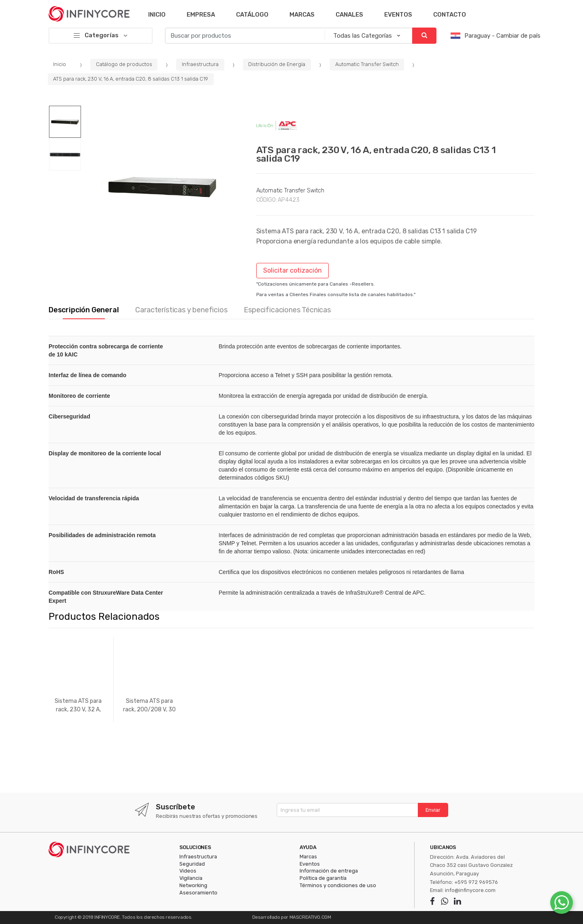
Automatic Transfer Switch (367, 64)
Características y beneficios (181, 310)
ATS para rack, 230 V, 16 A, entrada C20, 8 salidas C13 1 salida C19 (131, 79)
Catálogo (252, 15)
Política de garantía (323, 878)
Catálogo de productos (124, 64)
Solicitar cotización (293, 270)
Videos (188, 871)
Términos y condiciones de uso (338, 885)
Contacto (450, 15)
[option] (163, 187)
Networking (193, 885)
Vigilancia (191, 878)
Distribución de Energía (277, 64)
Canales (349, 15)
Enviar (433, 810)
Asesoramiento (198, 893)
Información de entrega (329, 871)
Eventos (398, 15)
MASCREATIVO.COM (310, 917)
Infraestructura (200, 64)
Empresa (201, 15)
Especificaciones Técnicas (287, 310)
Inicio (157, 15)
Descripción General (84, 310)
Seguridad (192, 864)
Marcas (302, 15)
